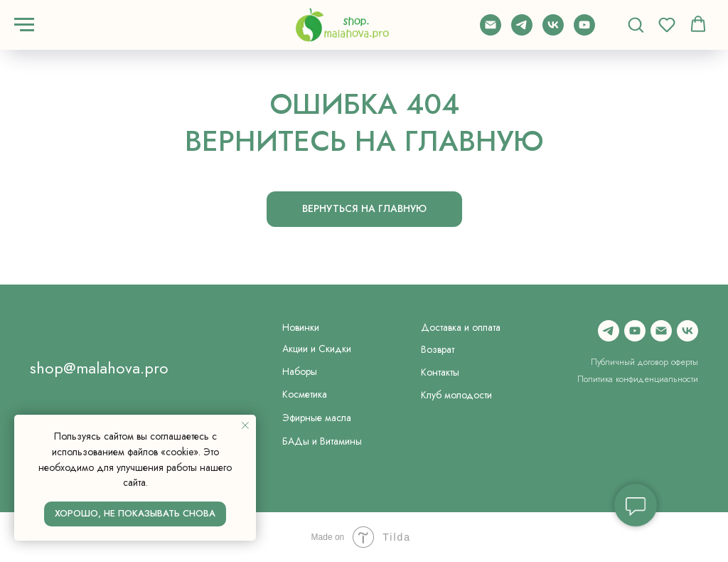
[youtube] (584, 32)
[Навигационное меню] (24, 25)
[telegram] (522, 32)
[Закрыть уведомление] (245, 425)
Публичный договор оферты (644, 362)
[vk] (553, 32)
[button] (636, 24)
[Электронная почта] (491, 32)
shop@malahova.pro (99, 368)
